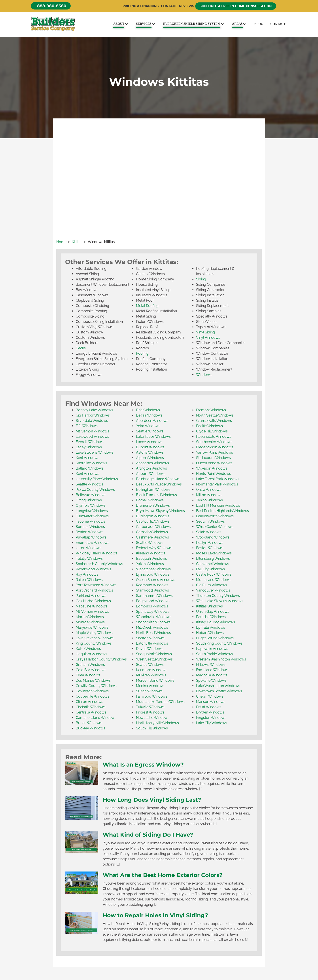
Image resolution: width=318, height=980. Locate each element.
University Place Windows (97, 479)
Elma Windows (88, 675)
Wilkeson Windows (212, 468)
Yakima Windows (150, 564)
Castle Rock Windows (214, 574)
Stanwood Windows (152, 590)
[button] (51, 6)
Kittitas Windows (209, 606)
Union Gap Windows (213, 612)
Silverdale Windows (92, 421)
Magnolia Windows (212, 675)
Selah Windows (209, 532)
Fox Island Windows (212, 670)
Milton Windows (209, 495)
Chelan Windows (210, 696)
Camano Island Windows (96, 718)
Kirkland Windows (151, 553)
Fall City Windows (210, 569)
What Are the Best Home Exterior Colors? (163, 875)
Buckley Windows (90, 728)
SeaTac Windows (150, 665)
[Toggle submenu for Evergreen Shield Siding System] (222, 24)
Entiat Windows (209, 707)
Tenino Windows (209, 500)
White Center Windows (215, 527)
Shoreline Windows (91, 463)
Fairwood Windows (152, 696)
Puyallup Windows (91, 537)
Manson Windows (211, 702)
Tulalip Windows (89, 559)
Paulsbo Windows (211, 617)
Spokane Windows (211, 680)
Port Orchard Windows (94, 590)
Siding (201, 279)
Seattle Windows (89, 484)
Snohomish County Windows (99, 564)
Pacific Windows (209, 426)
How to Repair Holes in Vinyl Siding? (155, 915)
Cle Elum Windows (212, 585)
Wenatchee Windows (153, 569)
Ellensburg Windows (213, 559)
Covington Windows (92, 691)
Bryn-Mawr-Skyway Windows (160, 511)
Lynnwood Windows (153, 574)
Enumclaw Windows (93, 543)
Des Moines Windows (93, 680)
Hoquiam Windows (91, 654)
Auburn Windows (150, 474)
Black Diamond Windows (156, 495)
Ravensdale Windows (214, 437)
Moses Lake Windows (214, 553)
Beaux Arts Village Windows (159, 484)
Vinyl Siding (205, 332)
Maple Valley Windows (94, 633)
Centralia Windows (91, 712)
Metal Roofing (147, 306)
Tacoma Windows (90, 521)
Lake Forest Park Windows (218, 479)
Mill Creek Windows (152, 627)
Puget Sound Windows (215, 638)
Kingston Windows (211, 718)
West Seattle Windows (154, 659)
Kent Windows (87, 458)
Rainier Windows (89, 580)
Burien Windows (89, 723)
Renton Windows (90, 532)
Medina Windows (150, 686)
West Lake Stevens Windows (220, 601)
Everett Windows (90, 442)
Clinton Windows (89, 702)
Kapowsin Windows (212, 649)
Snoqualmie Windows (154, 654)
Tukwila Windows (150, 707)
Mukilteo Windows (151, 675)
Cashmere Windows (152, 537)
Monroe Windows (90, 622)
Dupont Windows (150, 447)
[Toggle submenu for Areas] (245, 24)
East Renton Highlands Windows (222, 511)
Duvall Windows (149, 649)
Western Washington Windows (221, 659)
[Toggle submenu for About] (126, 24)
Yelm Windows (148, 426)
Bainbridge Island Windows (158, 479)
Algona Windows (150, 458)
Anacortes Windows (152, 463)
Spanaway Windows (153, 612)
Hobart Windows (210, 633)
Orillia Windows (209, 490)
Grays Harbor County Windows (101, 659)
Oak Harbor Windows (93, 601)
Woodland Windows (213, 537)
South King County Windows (219, 643)
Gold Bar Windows (91, 670)
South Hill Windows (152, 728)
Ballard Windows (90, 468)
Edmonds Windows (152, 606)
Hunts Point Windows (214, 474)
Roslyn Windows (210, 543)
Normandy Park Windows (217, 484)
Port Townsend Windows (96, 585)
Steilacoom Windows (213, 458)
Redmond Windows (152, 585)
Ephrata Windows (211, 627)
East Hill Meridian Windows (218, 505)
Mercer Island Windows (155, 680)
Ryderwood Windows (93, 569)
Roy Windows (87, 574)
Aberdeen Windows (152, 421)
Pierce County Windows (95, 490)
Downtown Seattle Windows (219, 691)
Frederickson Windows (215, 447)
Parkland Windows (91, 596)
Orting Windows (89, 500)
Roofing (142, 353)
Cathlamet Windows (213, 564)
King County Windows (94, 643)
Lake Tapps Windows (153, 437)
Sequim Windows (210, 521)
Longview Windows (92, 511)
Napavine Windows (92, 606)
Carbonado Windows (153, 527)
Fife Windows (87, 426)
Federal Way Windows (154, 548)
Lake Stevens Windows (95, 452)
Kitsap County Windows (216, 622)
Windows (204, 375)
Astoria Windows (150, 452)
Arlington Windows (151, 468)
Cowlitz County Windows (96, 686)
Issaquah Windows (151, 559)
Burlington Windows (153, 516)
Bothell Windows (150, 500)
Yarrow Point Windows (215, 452)
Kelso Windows (88, 649)
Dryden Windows (210, 712)
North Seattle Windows (215, 415)
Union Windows (89, 548)
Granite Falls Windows (214, 421)
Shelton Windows (150, 638)
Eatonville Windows (152, 643)
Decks (81, 348)
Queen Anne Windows (214, 463)
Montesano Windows (213, 580)
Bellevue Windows (91, 495)
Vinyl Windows (208, 338)
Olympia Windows (91, 505)
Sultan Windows (149, 691)
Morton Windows (90, 617)
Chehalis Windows (91, 707)
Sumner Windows (90, 527)
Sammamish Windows (154, 596)
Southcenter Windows (214, 442)
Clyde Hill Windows (212, 431)
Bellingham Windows (153, 490)
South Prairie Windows (215, 654)
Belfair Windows (149, 415)
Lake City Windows (212, 723)
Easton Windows (210, 548)
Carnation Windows (152, 532)
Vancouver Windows (213, 590)
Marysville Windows (92, 627)
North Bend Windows (153, 633)
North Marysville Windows (157, 723)
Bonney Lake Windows (94, 410)
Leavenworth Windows (215, 516)
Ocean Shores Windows (156, 580)
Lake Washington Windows (218, 686)
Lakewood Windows (92, 437)
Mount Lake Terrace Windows (160, 702)
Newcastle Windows (153, 718)
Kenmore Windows (152, 670)
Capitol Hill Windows (153, 521)
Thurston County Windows (218, 596)
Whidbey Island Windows (97, 553)
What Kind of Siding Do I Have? (148, 835)
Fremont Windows (211, 410)
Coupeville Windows (93, 696)
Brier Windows (148, 410)
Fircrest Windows (150, 712)
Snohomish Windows (153, 622)
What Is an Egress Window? (143, 765)
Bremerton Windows (153, 505)
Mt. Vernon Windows (92, 431)
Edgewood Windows (153, 601)
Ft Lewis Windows (211, 665)
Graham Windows (90, 665)
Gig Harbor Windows (93, 415)
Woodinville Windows (154, 617)
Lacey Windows (89, 447)
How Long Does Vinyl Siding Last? (152, 800)
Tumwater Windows (92, 516)
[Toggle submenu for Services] (154, 24)
